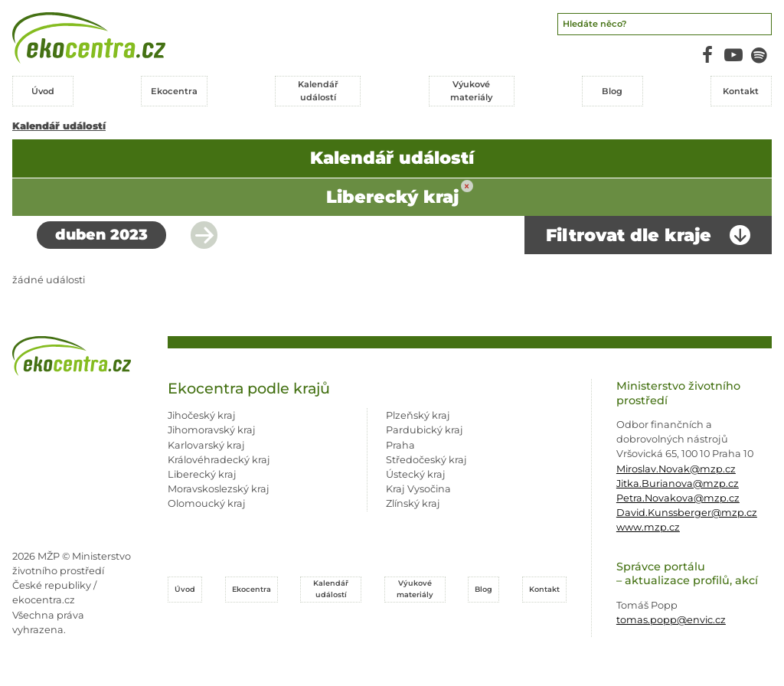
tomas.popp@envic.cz (671, 620)
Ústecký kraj (416, 474)
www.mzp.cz (648, 527)
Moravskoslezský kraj (219, 489)
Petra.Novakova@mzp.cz (678, 498)
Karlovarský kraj (206, 445)
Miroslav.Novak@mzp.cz (676, 469)
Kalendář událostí (59, 126)
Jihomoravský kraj (212, 430)
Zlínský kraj (413, 503)
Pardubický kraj (425, 430)
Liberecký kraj (202, 474)
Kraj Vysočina (418, 489)
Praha (400, 445)
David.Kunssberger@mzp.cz (687, 513)
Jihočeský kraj (202, 415)
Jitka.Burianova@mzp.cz (678, 483)
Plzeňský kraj (418, 415)
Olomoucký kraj (207, 503)
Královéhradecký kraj (219, 460)
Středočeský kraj (426, 460)
